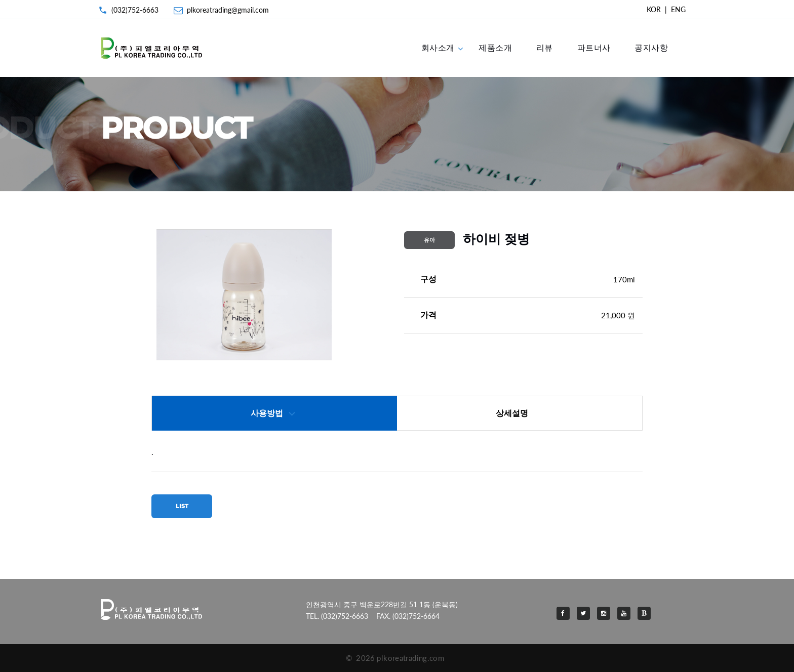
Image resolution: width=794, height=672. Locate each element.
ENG (678, 9)
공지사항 (651, 47)
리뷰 (545, 47)
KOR (654, 9)
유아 (429, 240)
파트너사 (594, 47)
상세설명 (512, 413)
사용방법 (267, 413)
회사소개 (438, 47)
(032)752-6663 (135, 10)
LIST (182, 506)
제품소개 (495, 47)
